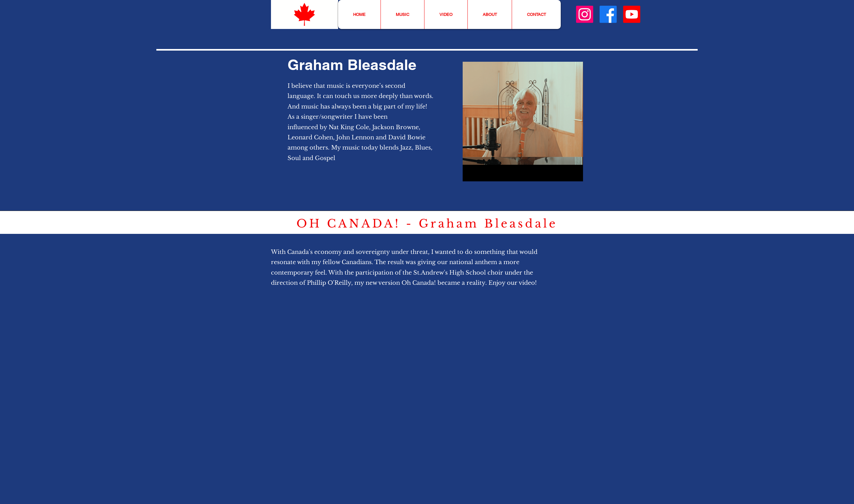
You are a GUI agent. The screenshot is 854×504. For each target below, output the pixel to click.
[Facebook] (608, 14)
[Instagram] (585, 14)
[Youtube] (632, 14)
